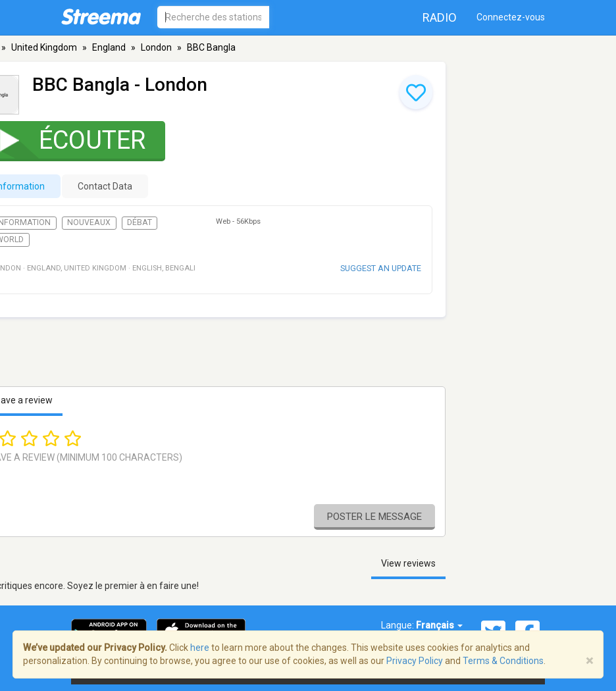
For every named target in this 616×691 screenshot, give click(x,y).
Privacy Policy (415, 661)
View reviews (408, 563)
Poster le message (374, 517)
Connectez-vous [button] (511, 17)
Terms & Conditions (503, 661)
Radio (440, 17)
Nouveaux (89, 222)
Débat (140, 222)
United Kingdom (44, 47)
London (156, 47)
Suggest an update (381, 268)
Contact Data (105, 186)
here (200, 648)
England (109, 47)
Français (439, 625)
